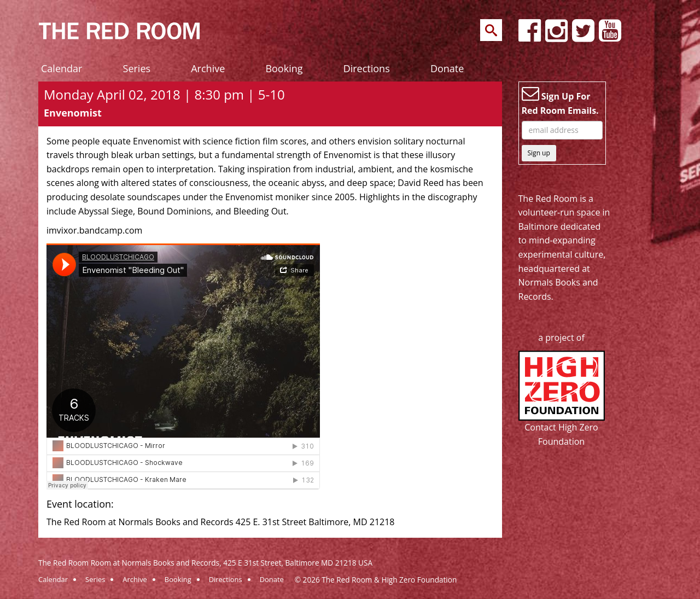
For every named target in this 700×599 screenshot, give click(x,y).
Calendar (62, 68)
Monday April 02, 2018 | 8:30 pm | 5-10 (164, 94)
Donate (447, 68)
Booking (284, 68)
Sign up (539, 153)
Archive (208, 68)
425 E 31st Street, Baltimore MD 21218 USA (298, 563)
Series (137, 68)
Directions (367, 68)
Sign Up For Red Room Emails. (560, 101)
